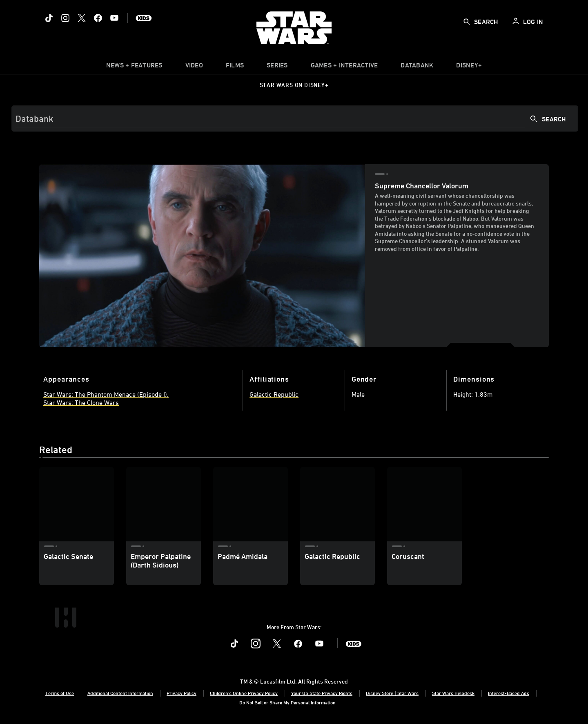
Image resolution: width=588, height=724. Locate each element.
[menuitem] (194, 67)
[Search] (295, 118)
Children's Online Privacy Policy (244, 693)
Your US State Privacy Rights (322, 693)
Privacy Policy (182, 693)
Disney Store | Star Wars (392, 693)
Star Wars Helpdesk (453, 693)
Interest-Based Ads (509, 693)
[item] (134, 67)
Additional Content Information (120, 693)
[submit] (467, 22)
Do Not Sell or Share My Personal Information (287, 702)
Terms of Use (60, 693)
